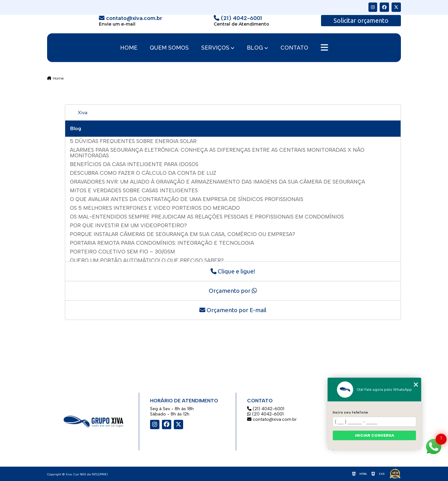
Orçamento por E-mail (233, 310)
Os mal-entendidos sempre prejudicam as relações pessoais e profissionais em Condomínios (207, 217)
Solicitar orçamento (361, 20)
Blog (255, 48)
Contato (294, 48)
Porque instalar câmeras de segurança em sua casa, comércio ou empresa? (183, 234)
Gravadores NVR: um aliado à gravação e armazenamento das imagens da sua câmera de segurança (217, 182)
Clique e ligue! (233, 271)
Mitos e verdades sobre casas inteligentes (134, 190)
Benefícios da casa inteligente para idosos (134, 164)
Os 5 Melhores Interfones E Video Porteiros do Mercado (155, 208)
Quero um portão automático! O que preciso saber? (147, 260)
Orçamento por (233, 291)
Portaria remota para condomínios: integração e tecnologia (162, 243)
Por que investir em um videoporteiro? (128, 225)
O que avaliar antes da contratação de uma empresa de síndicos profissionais (187, 199)
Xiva (83, 113)
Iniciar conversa (375, 435)
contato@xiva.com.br (272, 419)
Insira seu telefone (350, 412)
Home (129, 48)
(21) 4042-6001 (266, 409)
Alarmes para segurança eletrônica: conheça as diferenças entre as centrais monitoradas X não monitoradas (217, 153)
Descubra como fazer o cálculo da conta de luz (143, 173)
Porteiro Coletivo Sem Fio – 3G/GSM (122, 252)
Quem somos (169, 48)
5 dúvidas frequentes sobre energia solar (133, 141)
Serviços (215, 48)
